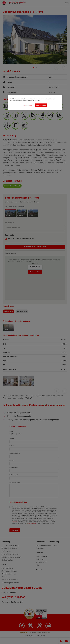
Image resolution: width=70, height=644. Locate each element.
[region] (35, 102)
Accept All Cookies (41, 105)
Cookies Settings (28, 105)
